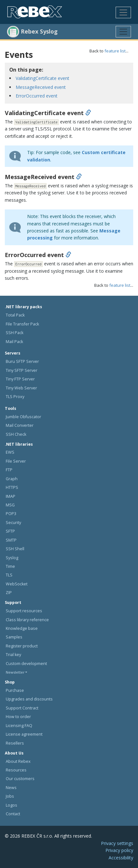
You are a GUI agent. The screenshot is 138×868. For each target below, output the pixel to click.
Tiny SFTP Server (22, 370)
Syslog (12, 558)
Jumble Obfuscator (23, 417)
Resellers (15, 743)
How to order (18, 717)
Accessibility (121, 858)
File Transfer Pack (22, 324)
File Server (16, 461)
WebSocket (17, 584)
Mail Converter (20, 425)
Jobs (10, 796)
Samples (14, 637)
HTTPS (12, 487)
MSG (10, 505)
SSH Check (16, 434)
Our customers (20, 779)
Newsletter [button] (15, 672)
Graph (12, 479)
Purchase (15, 690)
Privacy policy (119, 850)
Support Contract (22, 708)
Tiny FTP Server (20, 379)
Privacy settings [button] (117, 843)
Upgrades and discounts (29, 699)
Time (10, 566)
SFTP (10, 531)
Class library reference (27, 620)
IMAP (11, 496)
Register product (22, 646)
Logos (11, 805)
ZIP (9, 593)
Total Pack (15, 315)
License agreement (24, 734)
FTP (9, 470)
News (11, 788)
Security (13, 523)
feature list (115, 51)
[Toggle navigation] (123, 12)
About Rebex (18, 761)
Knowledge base (22, 628)
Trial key (13, 655)
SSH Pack (15, 333)
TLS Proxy (15, 397)
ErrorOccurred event (37, 96)
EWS (10, 452)
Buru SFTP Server (22, 361)
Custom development (26, 664)
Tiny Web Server (21, 388)
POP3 (11, 514)
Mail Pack (14, 342)
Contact (13, 814)
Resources (16, 770)
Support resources (24, 611)
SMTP (11, 540)
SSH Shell (15, 549)
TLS (9, 575)
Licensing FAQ (19, 726)
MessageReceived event (41, 87)
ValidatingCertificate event (42, 78)
